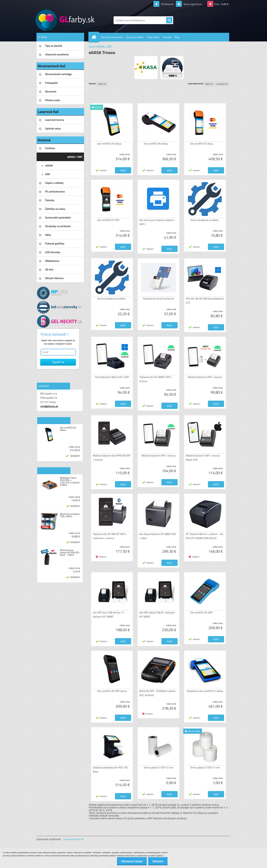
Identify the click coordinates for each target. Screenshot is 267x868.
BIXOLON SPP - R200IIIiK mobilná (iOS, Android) (157, 693)
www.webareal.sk (73, 839)
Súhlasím (158, 861)
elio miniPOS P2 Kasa (202, 144)
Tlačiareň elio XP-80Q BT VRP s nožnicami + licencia (110, 536)
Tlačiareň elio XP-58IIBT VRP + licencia (156, 379)
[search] (169, 20)
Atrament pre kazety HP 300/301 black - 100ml (70, 553)
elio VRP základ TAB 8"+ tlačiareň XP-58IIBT (157, 615)
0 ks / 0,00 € (221, 4)
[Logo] (60, 20)
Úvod (92, 46)
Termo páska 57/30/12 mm (158, 768)
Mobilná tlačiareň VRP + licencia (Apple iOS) (203, 458)
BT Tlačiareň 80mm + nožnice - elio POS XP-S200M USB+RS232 (205, 536)
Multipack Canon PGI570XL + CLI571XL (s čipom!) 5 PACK (70, 481)
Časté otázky (153, 37)
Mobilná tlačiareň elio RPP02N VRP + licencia (112, 458)
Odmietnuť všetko (132, 861)
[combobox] (210, 84)
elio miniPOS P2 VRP (108, 220)
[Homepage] (95, 37)
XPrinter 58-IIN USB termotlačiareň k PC (205, 301)
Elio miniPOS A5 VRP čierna (112, 691)
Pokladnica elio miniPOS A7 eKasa (205, 691)
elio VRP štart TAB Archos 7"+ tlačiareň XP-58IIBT (109, 615)
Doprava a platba (135, 37)
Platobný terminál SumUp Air (158, 299)
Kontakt (167, 37)
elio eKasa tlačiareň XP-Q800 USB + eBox (158, 536)
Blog (177, 37)
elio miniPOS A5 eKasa (68, 429)
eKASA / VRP (104, 46)
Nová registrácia (192, 4)
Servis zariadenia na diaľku (204, 220)
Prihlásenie (167, 4)
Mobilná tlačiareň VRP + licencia (205, 377)
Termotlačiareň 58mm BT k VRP (112, 377)
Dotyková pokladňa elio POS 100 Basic (110, 770)
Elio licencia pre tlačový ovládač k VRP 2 (157, 222)
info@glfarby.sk (49, 406)
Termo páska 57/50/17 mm (205, 768)
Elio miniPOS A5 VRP (201, 613)
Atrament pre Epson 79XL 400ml (70, 515)
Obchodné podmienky (112, 37)
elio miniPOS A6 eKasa (156, 144)
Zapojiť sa (58, 362)
